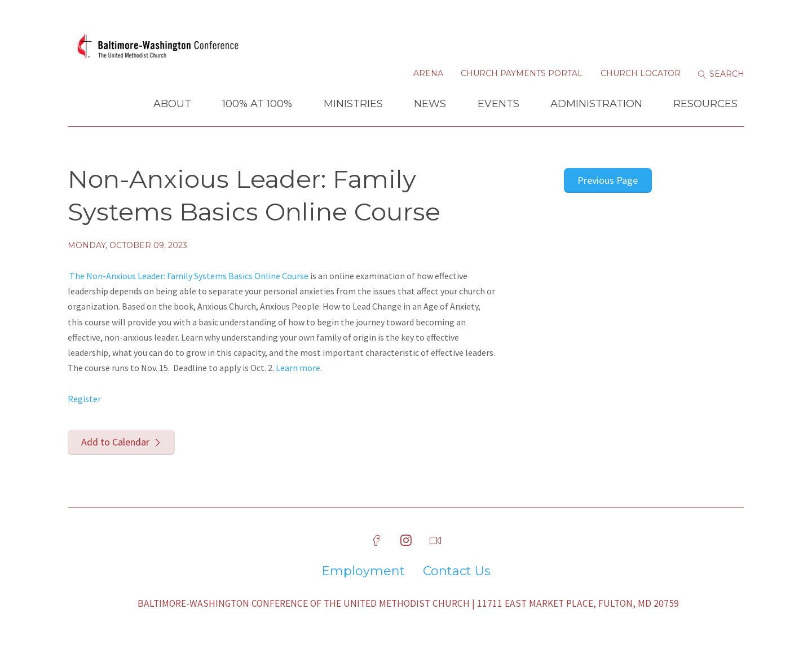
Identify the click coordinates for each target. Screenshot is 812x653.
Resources (705, 104)
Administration (596, 104)
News (430, 104)
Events (498, 104)
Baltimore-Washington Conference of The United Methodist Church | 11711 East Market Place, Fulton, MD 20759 (408, 603)
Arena (428, 73)
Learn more (298, 368)
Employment (363, 571)
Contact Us (457, 571)
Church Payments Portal (522, 73)
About (172, 104)
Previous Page (608, 180)
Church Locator (641, 73)
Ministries (353, 104)
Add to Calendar (115, 442)
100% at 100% (257, 104)
